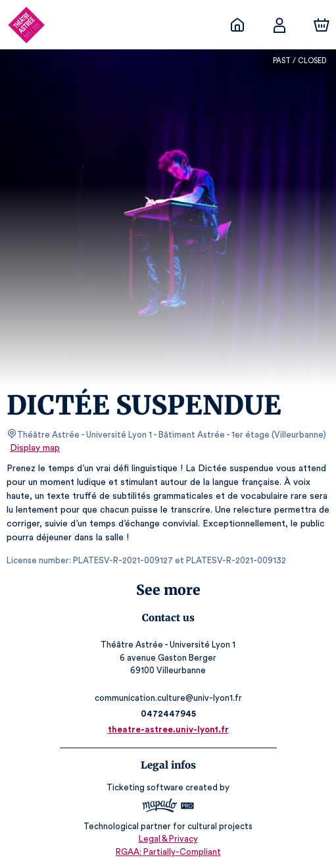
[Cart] (322, 25)
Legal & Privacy (168, 839)
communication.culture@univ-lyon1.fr (168, 698)
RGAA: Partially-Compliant (168, 852)
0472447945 (168, 714)
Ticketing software (147, 787)
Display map (35, 448)
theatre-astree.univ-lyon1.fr (168, 729)
